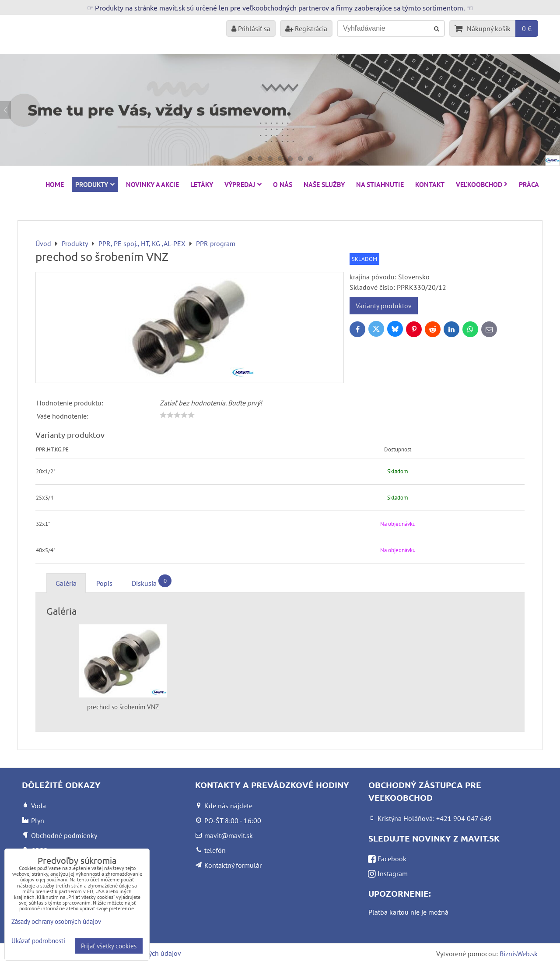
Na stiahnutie (380, 184)
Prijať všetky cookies (109, 946)
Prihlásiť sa (251, 28)
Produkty (95, 184)
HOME (55, 184)
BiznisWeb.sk (519, 954)
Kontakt (430, 184)
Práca (529, 184)
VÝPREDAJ (243, 184)
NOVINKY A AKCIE (152, 184)
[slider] (177, 415)
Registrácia (306, 28)
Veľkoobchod (482, 184)
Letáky (202, 184)
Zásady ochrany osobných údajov (56, 921)
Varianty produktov (384, 306)
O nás (283, 184)
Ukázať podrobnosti (38, 941)
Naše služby (324, 184)
